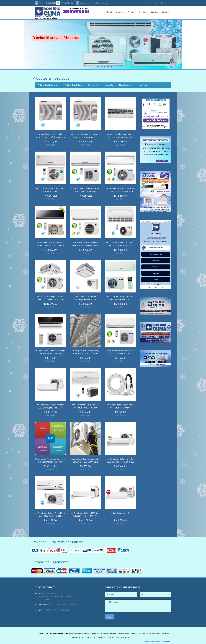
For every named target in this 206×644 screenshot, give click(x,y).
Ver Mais (50, 145)
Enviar (109, 617)
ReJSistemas (165, 642)
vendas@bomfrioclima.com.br (97, 3)
